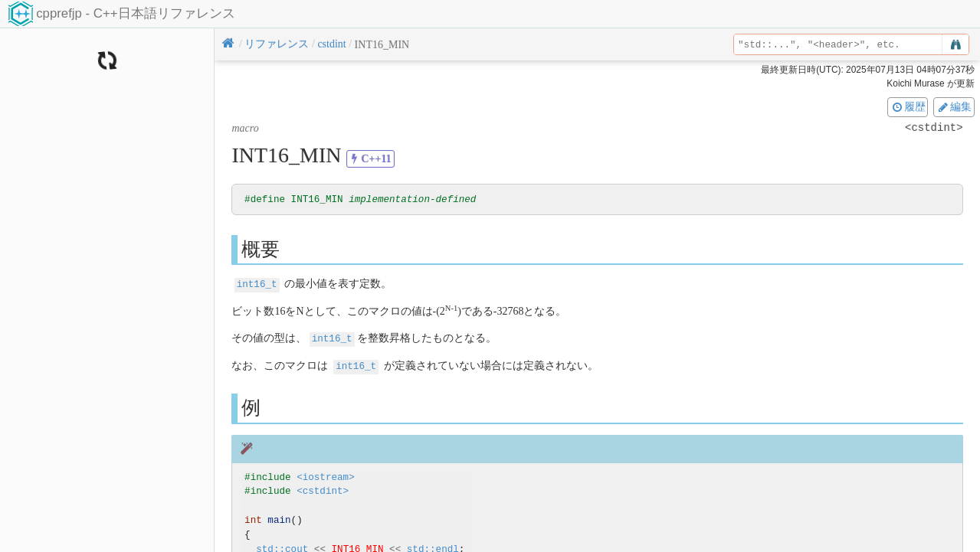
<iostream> (326, 476)
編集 (954, 106)
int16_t (257, 284)
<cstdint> (323, 490)
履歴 (908, 106)
